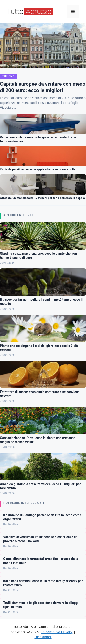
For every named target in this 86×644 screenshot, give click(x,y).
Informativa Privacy (57, 632)
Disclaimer (43, 637)
